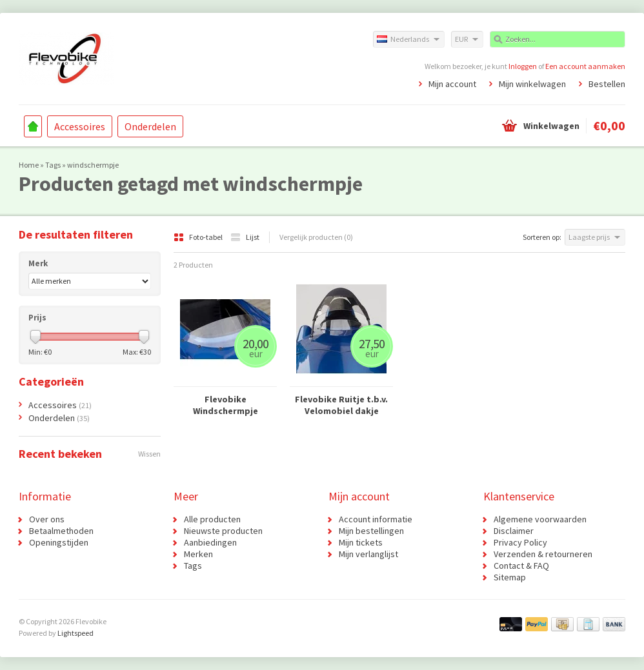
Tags (53, 165)
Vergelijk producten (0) (316, 237)
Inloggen (523, 66)
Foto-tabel (199, 237)
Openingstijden (59, 542)
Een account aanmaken (585, 66)
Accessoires (80, 126)
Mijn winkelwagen (532, 84)
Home (33, 126)
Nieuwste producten (223, 531)
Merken (198, 554)
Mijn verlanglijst (368, 554)
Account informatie (376, 519)
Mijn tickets (361, 542)
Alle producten (212, 519)
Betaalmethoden (61, 531)
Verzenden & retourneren (543, 554)
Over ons (47, 519)
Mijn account (452, 84)
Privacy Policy (520, 542)
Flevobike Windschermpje (226, 405)
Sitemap (510, 577)
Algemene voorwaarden (540, 519)
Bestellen (607, 84)
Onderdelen (150, 126)
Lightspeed (75, 633)
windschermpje (93, 165)
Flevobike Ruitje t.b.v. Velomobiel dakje (341, 405)
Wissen (149, 454)
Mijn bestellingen (371, 531)
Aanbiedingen (210, 542)
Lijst (245, 237)
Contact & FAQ (521, 566)
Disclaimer (514, 531)
